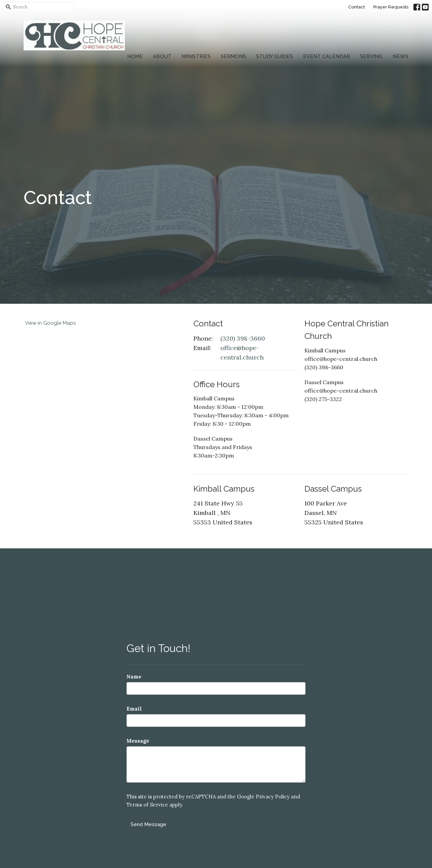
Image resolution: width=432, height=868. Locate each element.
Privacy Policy (273, 797)
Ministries (196, 56)
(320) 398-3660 (243, 338)
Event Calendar (327, 56)
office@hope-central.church (242, 353)
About (162, 56)
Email (134, 709)
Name (134, 677)
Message (138, 741)
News (400, 56)
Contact (357, 7)
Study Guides (275, 56)
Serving (371, 56)
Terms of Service (147, 805)
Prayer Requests (391, 7)
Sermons (233, 56)
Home (135, 56)
